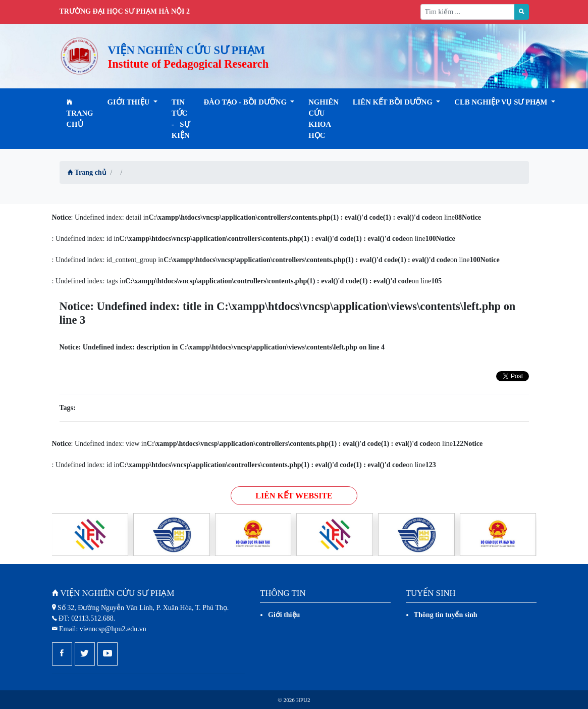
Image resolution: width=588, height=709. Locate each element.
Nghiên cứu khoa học (324, 119)
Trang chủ (80, 113)
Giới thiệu (284, 615)
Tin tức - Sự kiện (181, 119)
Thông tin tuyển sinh (446, 615)
